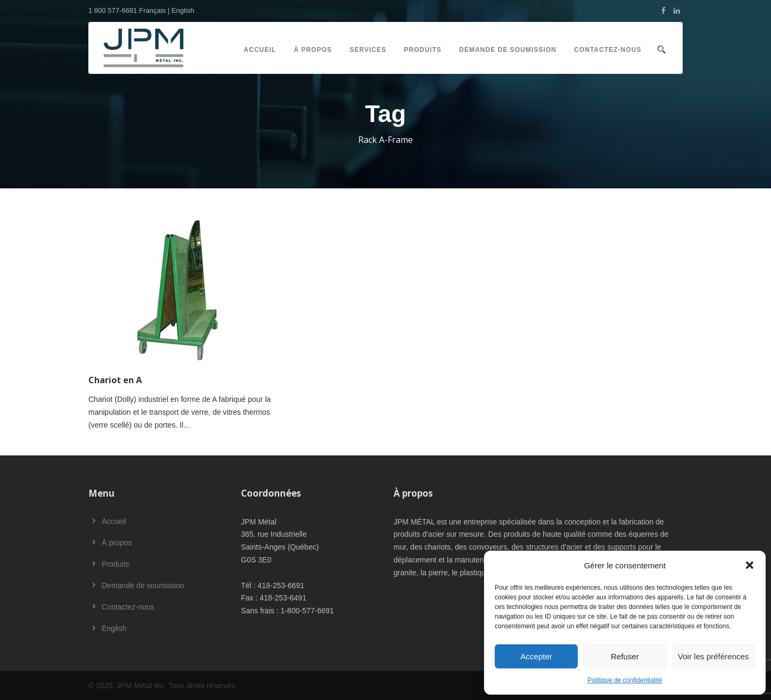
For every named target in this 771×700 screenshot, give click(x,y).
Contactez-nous (608, 50)
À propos (313, 50)
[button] (750, 565)
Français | (155, 10)
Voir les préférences (713, 656)
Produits (423, 50)
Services (368, 50)
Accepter (536, 656)
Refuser (625, 656)
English (183, 10)
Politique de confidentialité (625, 680)
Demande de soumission (508, 50)
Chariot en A (115, 380)
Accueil (260, 50)
